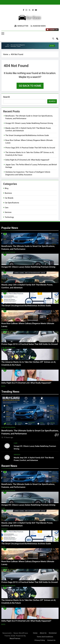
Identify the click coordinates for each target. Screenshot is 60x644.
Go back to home (30, 86)
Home (35, 633)
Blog (7, 188)
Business (8, 193)
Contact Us (51, 640)
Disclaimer (53, 633)
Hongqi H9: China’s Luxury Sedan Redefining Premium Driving (29, 123)
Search (6, 97)
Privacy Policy (40, 640)
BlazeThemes (15, 638)
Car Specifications (12, 203)
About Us (43, 633)
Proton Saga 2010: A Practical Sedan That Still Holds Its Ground (30, 148)
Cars (7, 208)
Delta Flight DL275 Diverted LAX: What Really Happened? (27, 160)
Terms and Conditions (45, 637)
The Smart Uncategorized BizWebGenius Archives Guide (27, 135)
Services (8, 212)
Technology (9, 217)
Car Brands (9, 198)
